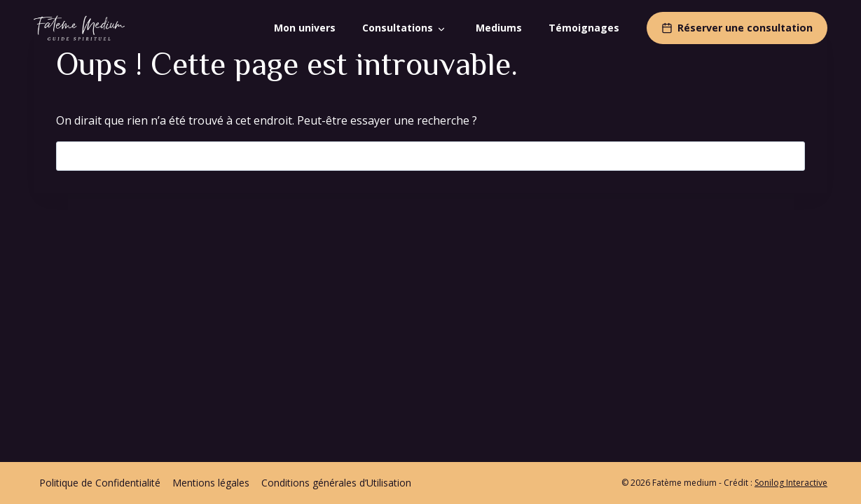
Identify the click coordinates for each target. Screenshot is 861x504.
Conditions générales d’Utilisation (336, 483)
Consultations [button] (398, 28)
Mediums (499, 28)
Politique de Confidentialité (100, 483)
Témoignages (584, 28)
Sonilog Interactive (791, 483)
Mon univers (305, 28)
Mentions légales (211, 483)
